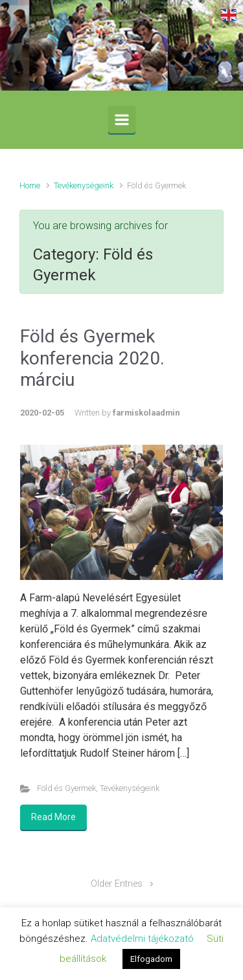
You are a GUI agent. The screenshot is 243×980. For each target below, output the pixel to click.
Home (30, 185)
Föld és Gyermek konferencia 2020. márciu (92, 358)
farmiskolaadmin (146, 413)
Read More (53, 817)
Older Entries (117, 884)
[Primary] (122, 120)
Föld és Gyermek (66, 788)
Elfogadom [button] (151, 959)
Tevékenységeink (84, 185)
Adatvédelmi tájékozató (142, 939)
